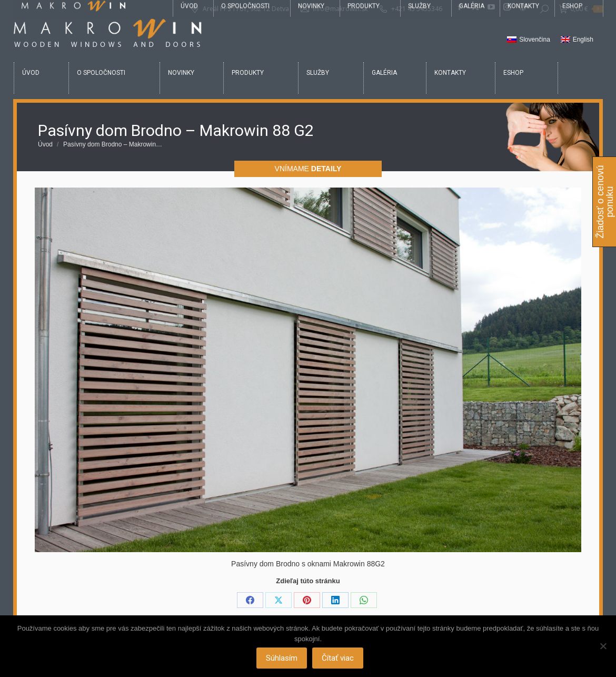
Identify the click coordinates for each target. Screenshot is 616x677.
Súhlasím (283, 659)
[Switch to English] (577, 40)
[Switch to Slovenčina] (529, 40)
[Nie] (603, 646)
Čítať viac (339, 659)
